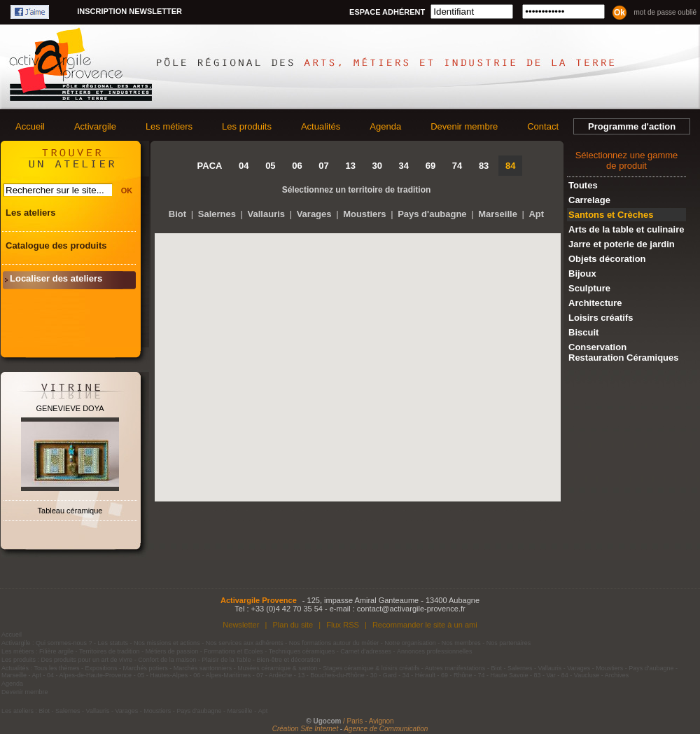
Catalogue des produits (56, 245)
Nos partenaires (509, 643)
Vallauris (266, 214)
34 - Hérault (419, 675)
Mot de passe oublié (665, 12)
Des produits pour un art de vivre (87, 660)
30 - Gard (384, 675)
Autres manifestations (455, 668)
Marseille (498, 214)
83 (484, 166)
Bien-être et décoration (289, 660)
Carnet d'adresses (366, 651)
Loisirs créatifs (601, 318)
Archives (617, 675)
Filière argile (56, 651)
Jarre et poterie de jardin (622, 244)
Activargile (95, 126)
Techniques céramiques (302, 651)
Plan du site (293, 625)
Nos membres (461, 643)
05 (270, 166)
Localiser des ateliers (56, 278)
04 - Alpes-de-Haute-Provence (89, 675)
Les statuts (113, 643)
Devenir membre (464, 126)
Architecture (595, 303)
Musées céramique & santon (277, 668)
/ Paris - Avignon (369, 721)
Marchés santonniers (203, 668)
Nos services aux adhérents (245, 643)
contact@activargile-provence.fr (411, 609)
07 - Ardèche (274, 675)
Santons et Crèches (611, 215)
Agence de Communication (386, 729)
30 (377, 166)
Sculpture (589, 288)
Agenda (385, 126)
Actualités (321, 126)
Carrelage (589, 200)
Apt (536, 214)
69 (430, 166)
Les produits (247, 126)
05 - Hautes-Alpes (162, 675)
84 (510, 166)
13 (350, 166)
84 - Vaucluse (580, 675)
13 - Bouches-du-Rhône (331, 675)
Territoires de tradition (110, 651)
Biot (177, 214)
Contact (543, 126)
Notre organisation (410, 643)
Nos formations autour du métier (334, 643)
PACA (210, 166)
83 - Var (544, 675)
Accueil (30, 126)
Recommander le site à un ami (425, 625)
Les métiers (169, 126)
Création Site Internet (306, 729)
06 (297, 166)
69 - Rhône (457, 675)
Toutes (583, 185)
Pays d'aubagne (432, 214)
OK (127, 191)
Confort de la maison (167, 660)
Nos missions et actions (167, 643)
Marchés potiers (146, 668)
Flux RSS (343, 625)
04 (244, 166)
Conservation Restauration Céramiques (624, 352)
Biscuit (583, 332)
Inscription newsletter (129, 11)
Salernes (217, 214)
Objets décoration (607, 259)
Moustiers (364, 214)
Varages (314, 214)
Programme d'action (632, 126)
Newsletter (241, 625)
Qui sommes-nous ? (64, 643)
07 (323, 166)
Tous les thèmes (57, 668)
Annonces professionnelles (435, 651)
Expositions (101, 668)
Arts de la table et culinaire (626, 229)
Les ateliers (31, 213)
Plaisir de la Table (226, 660)
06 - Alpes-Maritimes (222, 675)
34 (404, 166)
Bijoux (582, 273)
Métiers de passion (173, 651)
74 (457, 166)
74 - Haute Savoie (503, 675)
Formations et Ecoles (233, 651)
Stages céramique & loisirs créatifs (371, 668)
